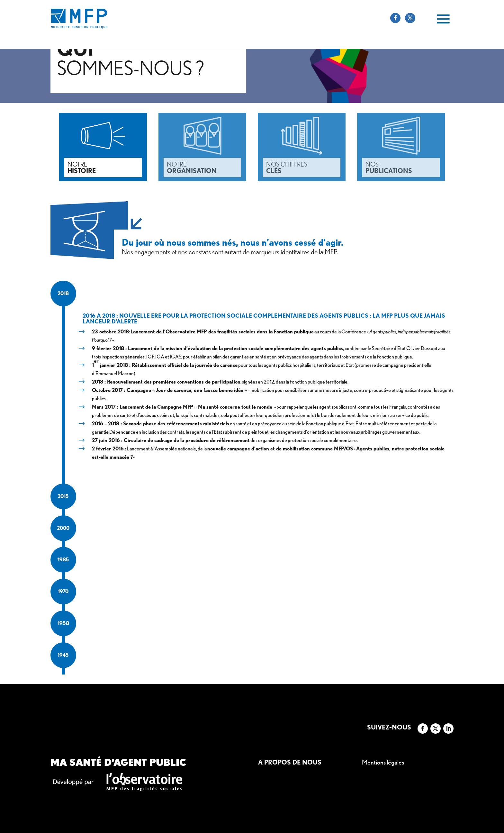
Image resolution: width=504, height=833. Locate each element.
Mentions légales (383, 762)
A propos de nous (290, 762)
